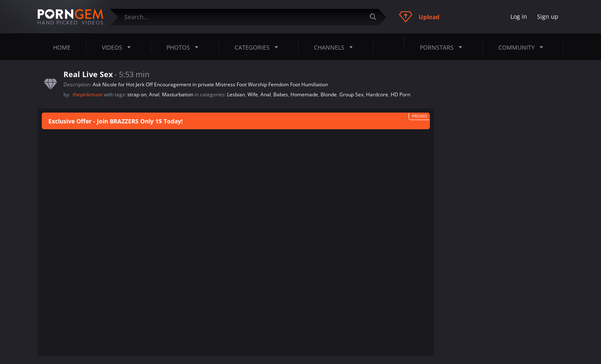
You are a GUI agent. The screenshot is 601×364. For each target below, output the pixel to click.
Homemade (304, 94)
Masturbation (178, 94)
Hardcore (377, 94)
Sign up (548, 16)
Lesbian (236, 94)
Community (523, 47)
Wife (253, 94)
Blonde (329, 94)
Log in (519, 16)
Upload (419, 17)
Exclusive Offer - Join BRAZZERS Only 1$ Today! (116, 121)
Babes (281, 94)
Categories (259, 47)
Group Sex (351, 94)
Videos (119, 47)
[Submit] (376, 17)
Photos (185, 47)
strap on (137, 94)
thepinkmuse (88, 94)
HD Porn (400, 94)
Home (62, 47)
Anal (154, 94)
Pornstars (443, 47)
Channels (336, 47)
